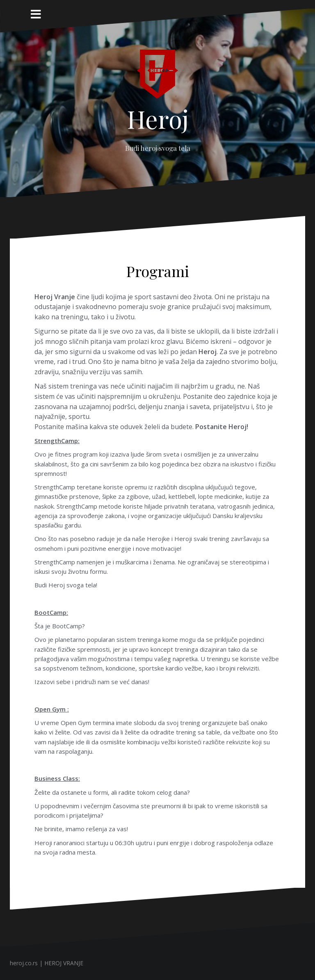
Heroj (158, 118)
